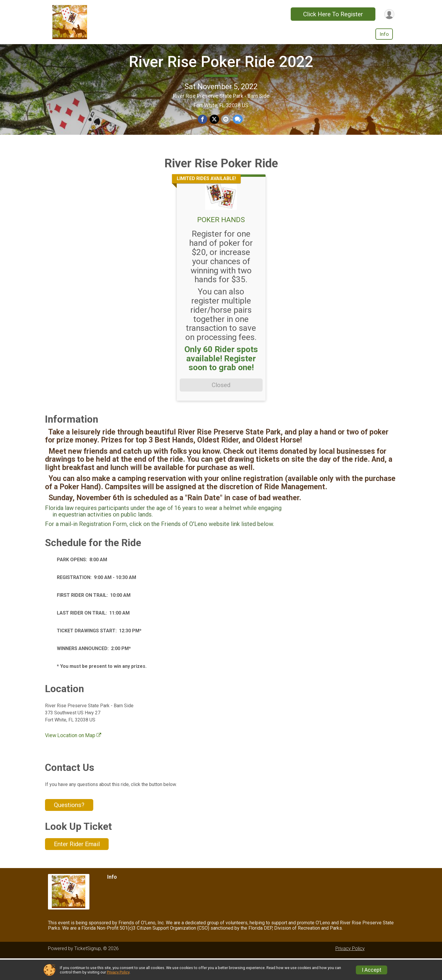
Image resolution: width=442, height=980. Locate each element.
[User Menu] (389, 14)
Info (384, 34)
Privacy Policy (118, 972)
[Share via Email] (226, 131)
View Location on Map (73, 757)
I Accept (372, 970)
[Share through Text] (237, 131)
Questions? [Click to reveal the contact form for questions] (69, 827)
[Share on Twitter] (214, 131)
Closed (221, 407)
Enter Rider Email (77, 866)
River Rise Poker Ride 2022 (221, 73)
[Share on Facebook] (203, 131)
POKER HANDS (221, 242)
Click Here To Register (332, 14)
